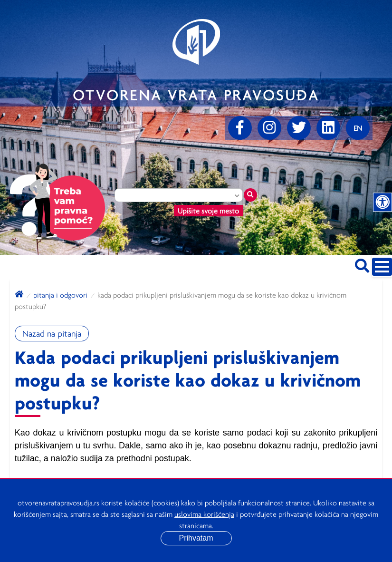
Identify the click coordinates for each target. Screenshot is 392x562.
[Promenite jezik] (358, 128)
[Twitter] (299, 128)
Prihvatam (196, 538)
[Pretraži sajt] (362, 264)
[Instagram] (269, 128)
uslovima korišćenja (204, 514)
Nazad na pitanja (52, 334)
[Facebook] (240, 128)
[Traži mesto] (250, 195)
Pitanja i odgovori (60, 295)
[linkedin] (328, 128)
